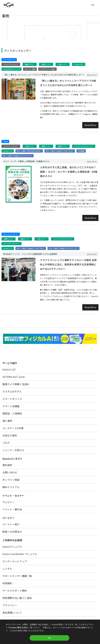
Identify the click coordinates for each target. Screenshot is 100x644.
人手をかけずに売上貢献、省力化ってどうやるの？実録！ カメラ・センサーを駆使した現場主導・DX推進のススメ (69, 172)
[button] (93, 5)
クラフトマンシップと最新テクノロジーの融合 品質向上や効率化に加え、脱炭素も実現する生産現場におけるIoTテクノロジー (68, 264)
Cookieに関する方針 (18, 627)
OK (49, 638)
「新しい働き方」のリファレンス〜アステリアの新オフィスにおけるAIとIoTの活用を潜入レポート (68, 83)
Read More (90, 125)
